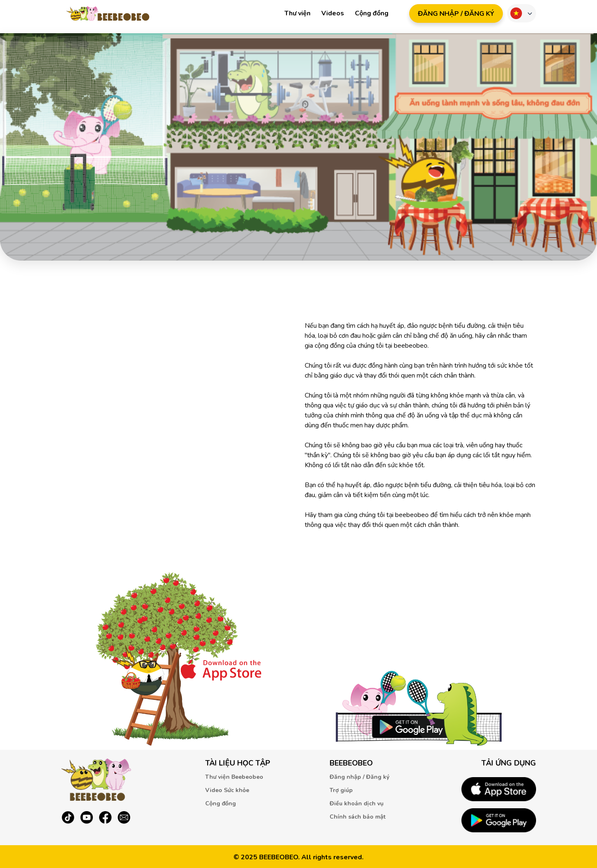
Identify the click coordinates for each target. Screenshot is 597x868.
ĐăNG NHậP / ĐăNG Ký (456, 14)
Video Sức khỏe (227, 790)
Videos (333, 13)
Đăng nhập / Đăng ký (359, 777)
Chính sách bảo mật (358, 817)
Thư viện (297, 13)
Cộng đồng (372, 13)
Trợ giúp (341, 790)
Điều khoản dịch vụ (357, 803)
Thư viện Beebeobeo (234, 777)
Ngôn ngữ (516, 13)
